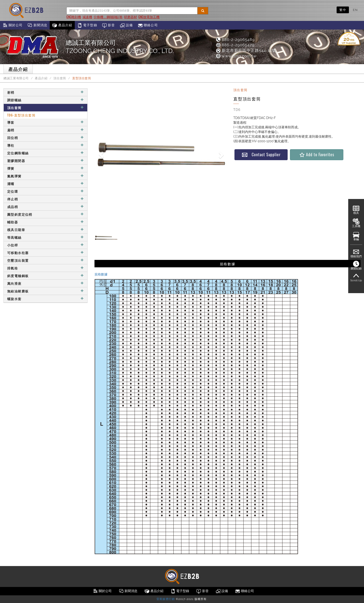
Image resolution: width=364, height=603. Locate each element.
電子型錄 (87, 25)
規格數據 (101, 274)
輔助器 (45, 222)
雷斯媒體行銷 (166, 599)
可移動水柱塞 (45, 253)
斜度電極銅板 (45, 276)
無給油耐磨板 (45, 291)
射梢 (45, 92)
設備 (126, 25)
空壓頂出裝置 (45, 260)
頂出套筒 (60, 78)
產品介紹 (62, 25)
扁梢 (45, 130)
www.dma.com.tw (236, 56)
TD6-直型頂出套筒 (21, 115)
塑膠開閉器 (45, 161)
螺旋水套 (45, 299)
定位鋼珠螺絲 (45, 153)
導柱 (45, 145)
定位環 (45, 191)
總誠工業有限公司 (16, 78)
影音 (109, 25)
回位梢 (45, 137)
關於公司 (12, 25)
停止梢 (45, 199)
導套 (45, 122)
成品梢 (45, 207)
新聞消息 (37, 25)
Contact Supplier (261, 154)
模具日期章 (45, 230)
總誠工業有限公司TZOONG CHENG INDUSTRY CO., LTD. (120, 47)
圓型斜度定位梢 (45, 214)
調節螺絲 (45, 100)
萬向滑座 (45, 283)
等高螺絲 (45, 237)
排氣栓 (45, 268)
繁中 (343, 10)
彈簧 (45, 168)
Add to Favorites (317, 154)
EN (355, 10)
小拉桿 (45, 245)
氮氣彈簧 (45, 176)
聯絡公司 (148, 25)
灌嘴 (45, 184)
